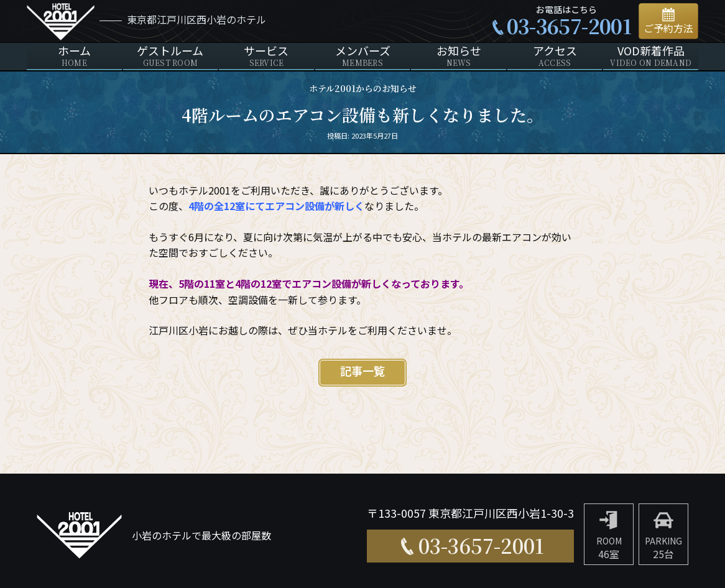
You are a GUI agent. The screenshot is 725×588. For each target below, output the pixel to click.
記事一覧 (362, 372)
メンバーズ (363, 56)
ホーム (74, 56)
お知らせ (459, 56)
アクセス (555, 56)
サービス (266, 56)
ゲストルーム (171, 56)
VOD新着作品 (651, 56)
